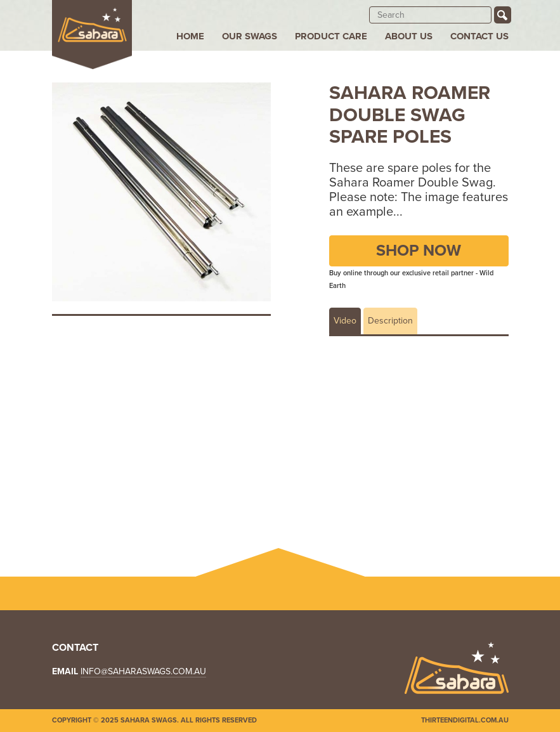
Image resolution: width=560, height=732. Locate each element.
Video (345, 321)
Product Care (331, 36)
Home (190, 36)
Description (390, 321)
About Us (409, 36)
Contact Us (479, 36)
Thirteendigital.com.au (465, 720)
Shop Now (419, 251)
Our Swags (250, 36)
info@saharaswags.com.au (143, 671)
